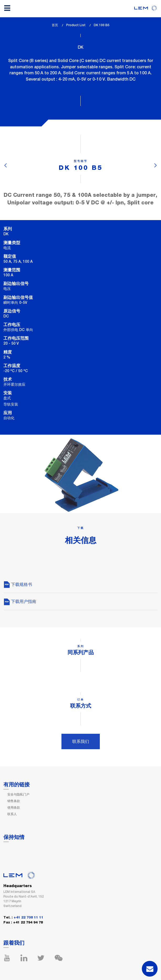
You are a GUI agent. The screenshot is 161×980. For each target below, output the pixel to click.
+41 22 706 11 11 (28, 918)
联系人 (12, 814)
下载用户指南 (20, 601)
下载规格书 (18, 584)
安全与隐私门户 (18, 794)
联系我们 (81, 741)
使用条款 (14, 808)
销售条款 (14, 801)
